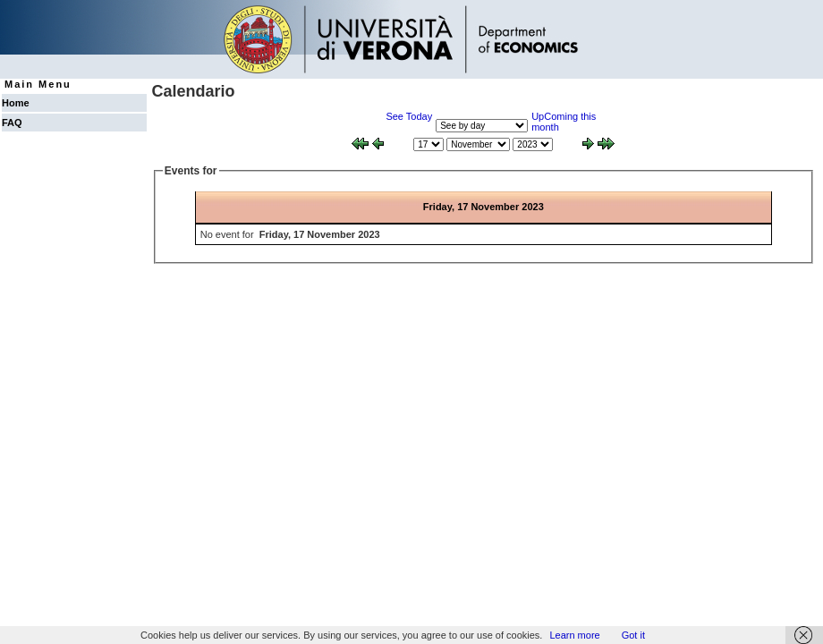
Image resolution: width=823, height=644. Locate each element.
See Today (409, 116)
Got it (633, 635)
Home (16, 103)
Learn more (574, 635)
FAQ (12, 123)
